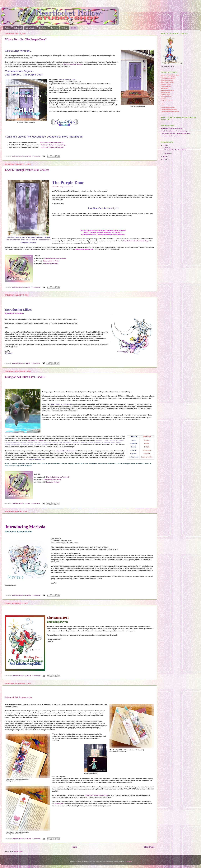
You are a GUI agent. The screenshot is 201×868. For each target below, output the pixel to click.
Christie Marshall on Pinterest (170, 136)
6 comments (36, 503)
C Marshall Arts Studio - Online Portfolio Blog (176, 133)
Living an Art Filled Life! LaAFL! (25, 377)
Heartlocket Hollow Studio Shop (96, 795)
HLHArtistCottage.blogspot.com (52, 142)
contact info (59, 804)
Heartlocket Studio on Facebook (171, 128)
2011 (165, 159)
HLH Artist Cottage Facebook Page (53, 145)
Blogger (129, 861)
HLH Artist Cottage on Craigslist (53, 147)
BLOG (74, 28)
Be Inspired (18, 28)
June (166, 147)
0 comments (36, 156)
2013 (165, 145)
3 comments (36, 363)
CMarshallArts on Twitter (53, 479)
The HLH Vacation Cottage (73, 64)
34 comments (36, 287)
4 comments (36, 676)
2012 (165, 157)
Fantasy (7, 28)
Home (74, 847)
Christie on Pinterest (51, 264)
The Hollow (43, 28)
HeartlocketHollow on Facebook (55, 259)
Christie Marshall (18, 156)
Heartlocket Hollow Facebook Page (136, 241)
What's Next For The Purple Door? (26, 39)
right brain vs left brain (36, 440)
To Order (65, 28)
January (167, 153)
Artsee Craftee (30, 28)
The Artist (54, 28)
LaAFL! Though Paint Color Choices (27, 170)
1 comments (36, 839)
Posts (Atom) (18, 851)
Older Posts (149, 847)
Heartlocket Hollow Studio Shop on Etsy (174, 131)
